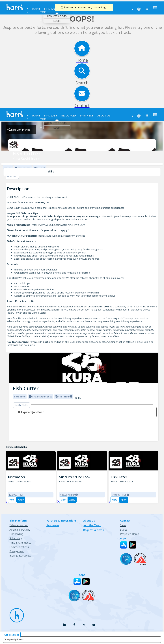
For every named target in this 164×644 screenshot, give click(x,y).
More (43, 12)
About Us (104, 115)
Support (125, 530)
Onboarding (16, 534)
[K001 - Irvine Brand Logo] (13, 463)
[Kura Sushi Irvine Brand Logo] (82, 145)
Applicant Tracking (20, 530)
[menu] (154, 8)
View (12, 500)
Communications (19, 547)
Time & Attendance (20, 543)
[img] (84, 368)
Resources (68, 115)
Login (57, 21)
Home (36, 9)
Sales (123, 525)
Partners (87, 115)
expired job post (15, 640)
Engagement (17, 551)
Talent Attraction (19, 525)
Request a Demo (57, 16)
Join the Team (92, 525)
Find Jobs (50, 9)
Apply (21, 500)
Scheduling (16, 538)
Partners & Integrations (61, 521)
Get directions (12, 635)
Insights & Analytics (20, 556)
